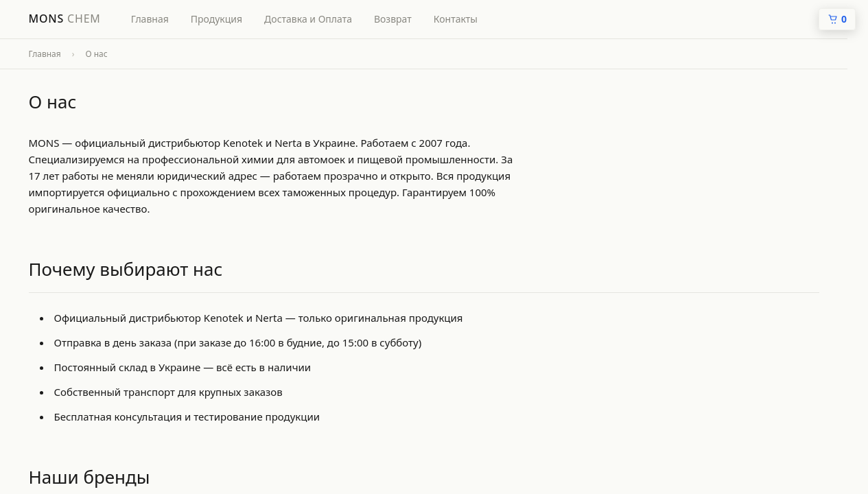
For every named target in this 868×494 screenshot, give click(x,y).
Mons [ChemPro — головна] (65, 19)
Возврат (393, 19)
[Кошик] (837, 19)
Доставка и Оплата (308, 19)
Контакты (456, 19)
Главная (150, 19)
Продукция (216, 19)
